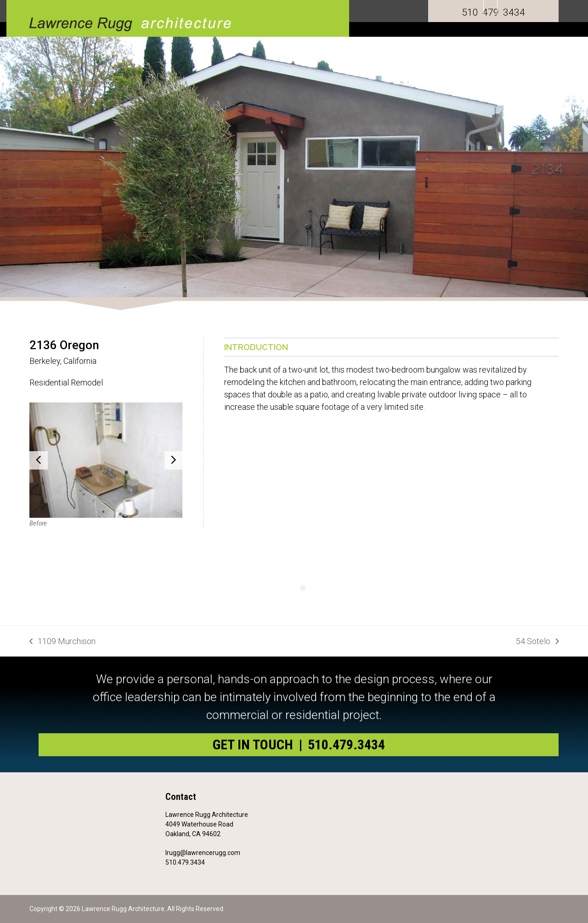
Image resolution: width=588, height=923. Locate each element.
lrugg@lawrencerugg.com (203, 853)
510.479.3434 (185, 862)
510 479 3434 (493, 12)
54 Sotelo (537, 642)
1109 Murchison (62, 642)
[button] (39, 460)
